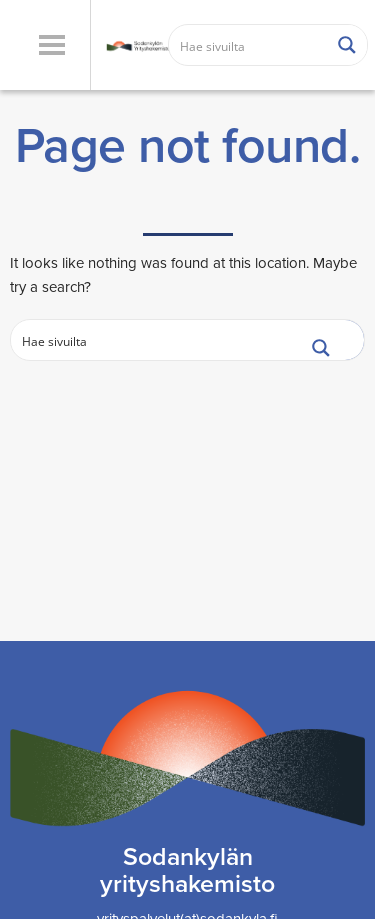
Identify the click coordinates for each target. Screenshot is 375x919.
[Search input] (249, 45)
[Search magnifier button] (347, 45)
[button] (51, 45)
